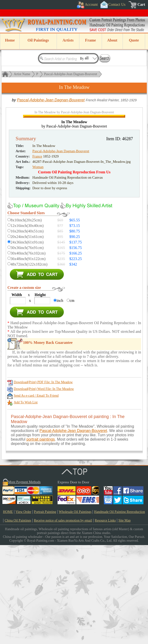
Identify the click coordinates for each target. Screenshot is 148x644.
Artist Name (22, 74)
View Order (24, 611)
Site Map (125, 619)
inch (60, 399)
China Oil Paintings (18, 619)
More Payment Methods (24, 581)
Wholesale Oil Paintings (75, 611)
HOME (8, 611)
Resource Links (105, 619)
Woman (38, 266)
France (37, 255)
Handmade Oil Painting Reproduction (119, 611)
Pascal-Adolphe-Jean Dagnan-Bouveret (71, 74)
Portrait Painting (45, 611)
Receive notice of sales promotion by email (63, 619)
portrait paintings (41, 538)
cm (72, 399)
